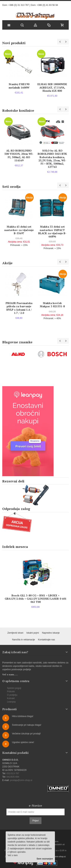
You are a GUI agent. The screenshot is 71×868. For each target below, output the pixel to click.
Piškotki (11, 692)
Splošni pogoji (14, 688)
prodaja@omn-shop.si (21, 780)
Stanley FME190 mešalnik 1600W (19, 86)
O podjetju (12, 695)
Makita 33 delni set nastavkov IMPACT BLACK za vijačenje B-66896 (52, 231)
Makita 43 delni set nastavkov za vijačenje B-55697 (19, 230)
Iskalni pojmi (33, 633)
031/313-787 (13, 773)
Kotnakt (11, 698)
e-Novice (35, 806)
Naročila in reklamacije (24, 640)
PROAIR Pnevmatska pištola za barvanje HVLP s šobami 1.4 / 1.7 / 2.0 (19, 308)
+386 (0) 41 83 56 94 (47, 5)
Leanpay (11, 702)
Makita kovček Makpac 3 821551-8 (52, 305)
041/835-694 (13, 777)
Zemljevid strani (15, 633)
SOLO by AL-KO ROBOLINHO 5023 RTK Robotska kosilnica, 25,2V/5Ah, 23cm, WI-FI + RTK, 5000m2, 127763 (52, 159)
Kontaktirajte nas (46, 640)
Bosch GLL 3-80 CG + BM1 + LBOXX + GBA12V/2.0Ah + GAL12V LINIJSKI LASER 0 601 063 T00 (36, 599)
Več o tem (13, 855)
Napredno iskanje (51, 633)
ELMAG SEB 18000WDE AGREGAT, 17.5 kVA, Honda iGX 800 (52, 87)
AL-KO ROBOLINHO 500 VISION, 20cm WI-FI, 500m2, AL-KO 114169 (19, 155)
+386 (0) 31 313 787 (19, 5)
